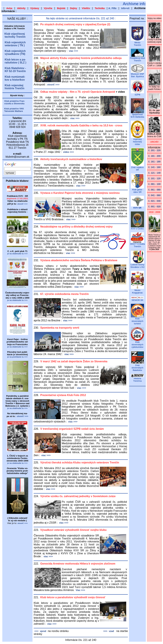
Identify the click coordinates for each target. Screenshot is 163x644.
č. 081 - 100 (155, 184)
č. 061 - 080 (155, 190)
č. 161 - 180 (155, 162)
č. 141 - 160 (155, 167)
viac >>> (73, 51)
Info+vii (125, 8)
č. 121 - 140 (155, 173)
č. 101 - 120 (155, 178)
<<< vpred (40, 631)
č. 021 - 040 (155, 201)
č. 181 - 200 (155, 156)
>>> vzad (109, 631)
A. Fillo (112, 8)
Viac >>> (80, 590)
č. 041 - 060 (155, 195)
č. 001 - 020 (155, 207)
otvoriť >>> (53, 85)
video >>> (68, 152)
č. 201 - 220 (155, 150)
